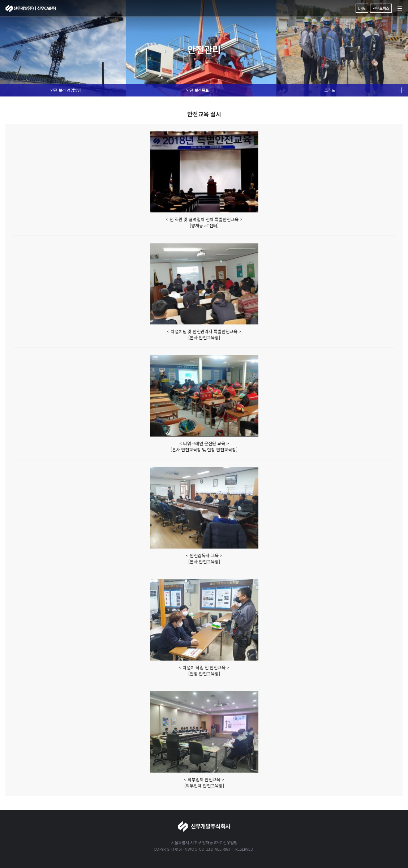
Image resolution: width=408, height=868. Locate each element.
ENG (362, 8)
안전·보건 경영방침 (66, 90)
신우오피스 (381, 8)
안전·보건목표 (197, 90)
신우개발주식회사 (31, 8)
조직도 (330, 90)
